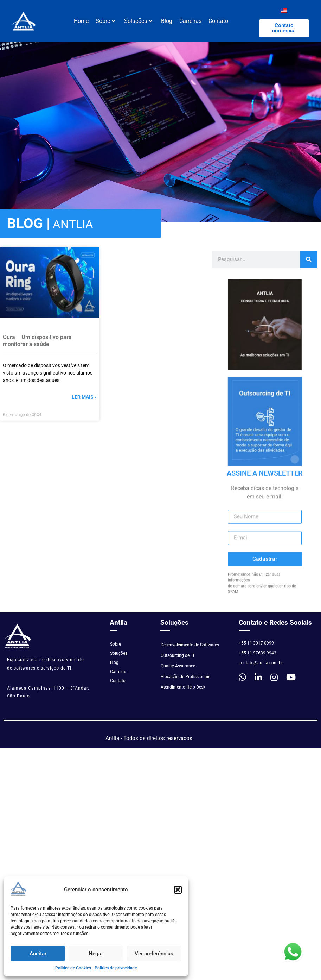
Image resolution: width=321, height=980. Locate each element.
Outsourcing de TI (177, 655)
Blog (167, 21)
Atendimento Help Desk (183, 687)
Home (81, 21)
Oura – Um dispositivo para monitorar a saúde (37, 340)
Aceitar (38, 954)
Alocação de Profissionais (185, 677)
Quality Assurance (178, 666)
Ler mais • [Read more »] (84, 397)
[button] (178, 890)
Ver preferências (154, 954)
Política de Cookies (73, 968)
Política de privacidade (116, 968)
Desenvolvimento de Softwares (190, 645)
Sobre (105, 21)
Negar (96, 954)
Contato (218, 21)
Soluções (138, 21)
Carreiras (190, 21)
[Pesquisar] (309, 259)
